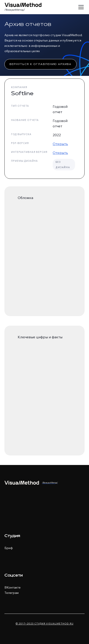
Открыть (60, 144)
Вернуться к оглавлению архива (41, 65)
